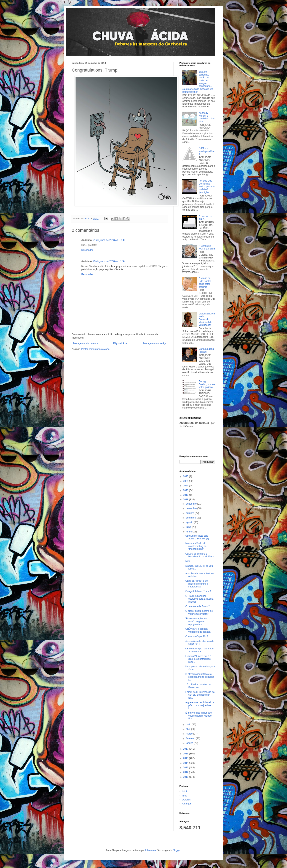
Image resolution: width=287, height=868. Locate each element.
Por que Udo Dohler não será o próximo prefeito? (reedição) (207, 187)
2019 (186, 495)
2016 (186, 754)
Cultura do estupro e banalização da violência (200, 555)
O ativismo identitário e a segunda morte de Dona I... (200, 677)
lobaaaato (151, 850)
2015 (186, 758)
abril (189, 729)
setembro (191, 518)
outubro (190, 513)
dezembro (192, 504)
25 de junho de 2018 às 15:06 (109, 261)
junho (189, 532)
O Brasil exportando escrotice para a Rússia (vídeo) (199, 599)
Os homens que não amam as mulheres (200, 650)
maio (189, 725)
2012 (186, 772)
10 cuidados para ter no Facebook (198, 686)
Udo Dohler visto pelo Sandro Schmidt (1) (197, 537)
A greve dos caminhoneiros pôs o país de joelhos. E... (200, 705)
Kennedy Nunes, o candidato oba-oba (207, 117)
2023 (186, 486)
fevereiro (191, 738)
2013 (186, 768)
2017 (186, 749)
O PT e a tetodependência (207, 151)
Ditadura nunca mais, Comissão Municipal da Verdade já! (207, 319)
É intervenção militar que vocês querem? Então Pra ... (199, 716)
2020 (186, 490)
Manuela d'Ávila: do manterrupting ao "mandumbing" (196, 546)
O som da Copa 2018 (197, 636)
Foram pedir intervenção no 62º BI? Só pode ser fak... (200, 695)
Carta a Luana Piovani (206, 350)
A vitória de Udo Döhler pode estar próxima (205, 282)
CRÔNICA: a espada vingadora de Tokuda (199, 630)
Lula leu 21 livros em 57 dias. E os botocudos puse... (198, 659)
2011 (186, 777)
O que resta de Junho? (198, 606)
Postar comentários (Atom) (95, 349)
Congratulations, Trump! (198, 591)
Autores (186, 800)
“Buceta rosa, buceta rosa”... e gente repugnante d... (196, 621)
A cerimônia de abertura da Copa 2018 (200, 643)
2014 (186, 763)
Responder (87, 250)
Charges (187, 804)
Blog (185, 796)
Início (185, 791)
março (190, 734)
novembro (192, 508)
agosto (190, 522)
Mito (188, 561)
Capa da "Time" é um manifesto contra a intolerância (197, 584)
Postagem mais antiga (155, 343)
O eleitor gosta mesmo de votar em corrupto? (199, 612)
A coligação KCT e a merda (207, 247)
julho (189, 527)
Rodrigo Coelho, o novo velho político (207, 384)
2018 (186, 500)
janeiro (190, 743)
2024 (186, 481)
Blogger (177, 850)
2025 (186, 476)
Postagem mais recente (85, 343)
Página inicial (120, 343)
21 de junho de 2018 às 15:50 (109, 240)
